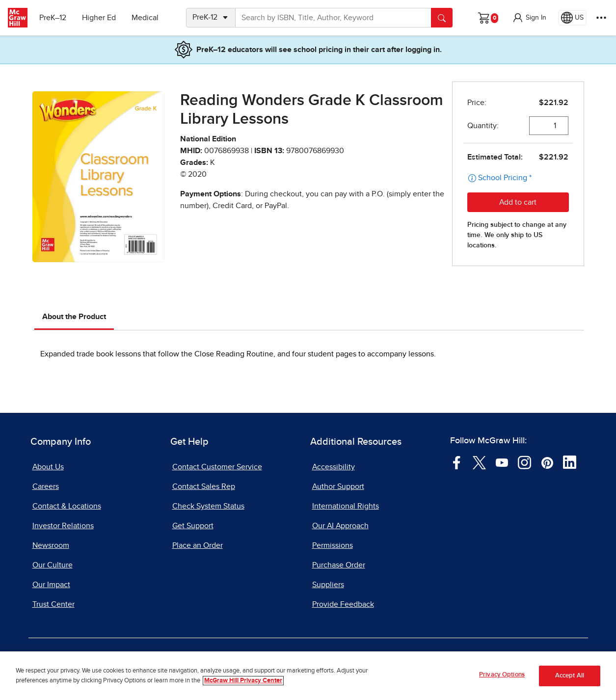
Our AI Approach (340, 526)
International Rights (346, 506)
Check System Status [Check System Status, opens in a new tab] (208, 506)
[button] (529, 18)
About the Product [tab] (74, 317)
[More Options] (601, 18)
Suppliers (328, 585)
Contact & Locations (67, 506)
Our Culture (53, 565)
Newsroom (51, 545)
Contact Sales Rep (204, 486)
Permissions (333, 545)
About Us (48, 467)
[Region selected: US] (572, 18)
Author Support (338, 486)
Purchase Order (339, 565)
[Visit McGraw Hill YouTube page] (502, 462)
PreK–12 (53, 18)
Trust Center (54, 604)
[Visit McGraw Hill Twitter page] (479, 462)
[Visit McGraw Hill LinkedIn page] (570, 462)
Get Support (193, 526)
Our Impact (51, 585)
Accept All (570, 676)
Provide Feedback (343, 604)
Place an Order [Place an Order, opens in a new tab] (198, 545)
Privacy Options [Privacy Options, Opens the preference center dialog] (502, 675)
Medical (145, 18)
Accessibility (334, 467)
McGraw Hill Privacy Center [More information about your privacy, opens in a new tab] (243, 681)
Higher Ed (99, 18)
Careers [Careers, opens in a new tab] (46, 486)
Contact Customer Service (217, 467)
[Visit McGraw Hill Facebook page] (457, 462)
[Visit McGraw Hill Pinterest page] (547, 462)
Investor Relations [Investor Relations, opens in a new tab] (63, 526)
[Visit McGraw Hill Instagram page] (524, 462)
